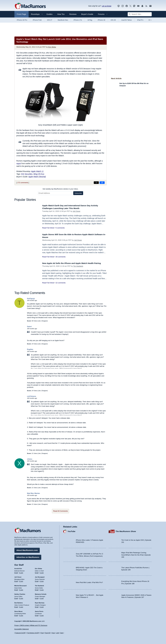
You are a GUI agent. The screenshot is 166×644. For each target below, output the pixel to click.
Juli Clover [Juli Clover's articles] (18, 576)
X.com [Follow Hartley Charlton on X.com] (21, 598)
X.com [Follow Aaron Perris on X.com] (42, 615)
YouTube (71, 531)
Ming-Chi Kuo (39, 174)
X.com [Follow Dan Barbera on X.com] (21, 606)
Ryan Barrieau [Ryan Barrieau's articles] (40, 602)
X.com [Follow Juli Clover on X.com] (21, 581)
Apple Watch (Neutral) (37, 177)
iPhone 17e (78, 20)
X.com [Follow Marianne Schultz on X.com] (42, 598)
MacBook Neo (63, 20)
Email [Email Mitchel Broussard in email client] (16, 589)
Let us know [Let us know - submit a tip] (107, 6)
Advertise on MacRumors (28, 557)
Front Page (22, 14)
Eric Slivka (52, 47)
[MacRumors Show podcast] (119, 6)
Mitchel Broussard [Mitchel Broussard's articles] (20, 585)
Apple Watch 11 (37, 171)
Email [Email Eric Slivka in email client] (37, 572)
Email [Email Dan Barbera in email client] (16, 606)
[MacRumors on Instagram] (123, 6)
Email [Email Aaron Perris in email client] (37, 615)
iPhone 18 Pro (22, 20)
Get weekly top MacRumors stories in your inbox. (61, 189)
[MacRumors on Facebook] (127, 6)
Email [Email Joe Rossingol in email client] (37, 581)
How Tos (61, 14)
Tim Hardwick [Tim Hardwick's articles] (39, 585)
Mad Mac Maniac (34, 493)
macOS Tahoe (127, 20)
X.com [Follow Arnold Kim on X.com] (21, 572)
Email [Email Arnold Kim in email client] (16, 572)
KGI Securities (27, 174)
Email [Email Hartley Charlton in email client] (16, 598)
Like (39, 321)
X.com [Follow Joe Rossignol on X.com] (42, 581)
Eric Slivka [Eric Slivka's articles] (38, 568)
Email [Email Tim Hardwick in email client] (37, 589)
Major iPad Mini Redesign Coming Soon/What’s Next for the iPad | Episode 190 (136, 554)
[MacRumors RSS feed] (146, 6)
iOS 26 (113, 20)
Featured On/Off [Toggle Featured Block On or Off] (20, 633)
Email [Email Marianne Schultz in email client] (37, 598)
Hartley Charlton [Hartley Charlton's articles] (20, 594)
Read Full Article (48, 228)
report (19, 163)
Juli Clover (76, 211)
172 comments (23, 183)
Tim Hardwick (78, 269)
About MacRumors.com (27, 550)
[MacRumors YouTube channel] (138, 6)
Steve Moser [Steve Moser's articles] (19, 611)
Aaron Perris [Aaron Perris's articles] (39, 611)
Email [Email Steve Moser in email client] (16, 615)
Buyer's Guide (87, 14)
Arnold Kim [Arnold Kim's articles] (18, 568)
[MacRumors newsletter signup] (150, 6)
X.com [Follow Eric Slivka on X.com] (42, 572)
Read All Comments (61, 511)
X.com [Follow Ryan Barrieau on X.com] (42, 606)
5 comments (60, 228)
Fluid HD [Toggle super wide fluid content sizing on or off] (48, 633)
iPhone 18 (101, 20)
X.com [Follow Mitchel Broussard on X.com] (21, 589)
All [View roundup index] (150, 20)
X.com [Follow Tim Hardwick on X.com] (42, 589)
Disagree (45, 321)
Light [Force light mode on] (58, 633)
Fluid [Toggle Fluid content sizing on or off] (42, 633)
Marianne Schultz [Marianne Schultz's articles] (41, 594)
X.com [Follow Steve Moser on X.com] (21, 615)
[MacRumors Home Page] (30, 6)
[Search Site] (140, 14)
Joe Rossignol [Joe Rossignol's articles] (40, 576)
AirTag (90, 20)
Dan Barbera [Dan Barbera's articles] (19, 602)
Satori (29, 327)
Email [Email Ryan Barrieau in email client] (37, 606)
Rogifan (30, 349)
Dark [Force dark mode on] (62, 633)
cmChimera (32, 396)
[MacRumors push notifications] (142, 6)
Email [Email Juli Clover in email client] (16, 581)
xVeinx (30, 459)
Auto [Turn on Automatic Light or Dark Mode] (53, 633)
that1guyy (31, 298)
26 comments (61, 257)
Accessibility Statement (22, 629)
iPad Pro (140, 20)
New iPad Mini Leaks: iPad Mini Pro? (89, 582)
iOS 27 (50, 20)
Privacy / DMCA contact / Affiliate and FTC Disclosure (31, 625)
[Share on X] (96, 183)
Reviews (73, 14)
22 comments (61, 286)
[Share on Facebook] (102, 183)
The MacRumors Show (126, 531)
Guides (49, 14)
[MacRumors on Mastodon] (134, 6)
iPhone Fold (37, 20)
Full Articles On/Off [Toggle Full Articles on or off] (33, 633)
